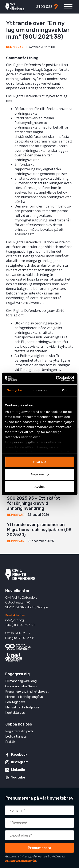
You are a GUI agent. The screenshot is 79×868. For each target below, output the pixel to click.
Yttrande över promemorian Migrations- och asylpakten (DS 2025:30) (39, 530)
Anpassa (40, 474)
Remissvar (15, 47)
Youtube (18, 777)
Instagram (20, 762)
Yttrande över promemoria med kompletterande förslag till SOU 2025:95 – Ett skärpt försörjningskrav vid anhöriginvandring (39, 498)
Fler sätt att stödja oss (22, 707)
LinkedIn (18, 770)
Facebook (19, 755)
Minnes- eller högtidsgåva (24, 697)
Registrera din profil (19, 731)
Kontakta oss (15, 615)
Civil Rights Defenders (15, 7)
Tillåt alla (40, 462)
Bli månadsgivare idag (21, 681)
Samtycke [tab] (14, 390)
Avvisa (40, 487)
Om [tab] (65, 390)
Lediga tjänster (16, 736)
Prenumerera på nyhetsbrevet (27, 692)
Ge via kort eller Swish (21, 686)
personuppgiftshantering (21, 861)
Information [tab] (40, 390)
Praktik (10, 742)
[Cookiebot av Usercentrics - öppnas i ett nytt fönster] (56, 378)
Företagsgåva (15, 702)
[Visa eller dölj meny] (68, 6)
